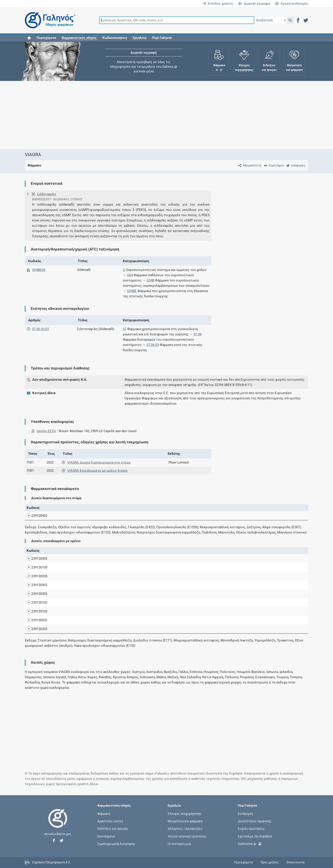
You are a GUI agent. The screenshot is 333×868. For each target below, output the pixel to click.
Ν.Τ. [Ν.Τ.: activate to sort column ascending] (216, 508)
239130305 (35, 559)
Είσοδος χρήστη (218, 4)
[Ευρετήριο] (273, 165)
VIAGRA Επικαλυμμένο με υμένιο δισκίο (97, 471)
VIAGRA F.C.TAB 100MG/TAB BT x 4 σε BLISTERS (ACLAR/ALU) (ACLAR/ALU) (115, 585)
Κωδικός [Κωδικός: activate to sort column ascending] (33, 508)
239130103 (35, 611)
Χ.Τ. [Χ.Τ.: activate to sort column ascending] (237, 508)
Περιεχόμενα (46, 38)
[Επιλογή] (270, 20)
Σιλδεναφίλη (46, 194)
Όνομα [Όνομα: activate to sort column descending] (66, 508)
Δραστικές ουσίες (110, 821)
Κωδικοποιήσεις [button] (115, 38)
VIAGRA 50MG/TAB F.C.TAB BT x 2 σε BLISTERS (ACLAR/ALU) (104, 576)
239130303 (35, 594)
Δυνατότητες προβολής (255, 821)
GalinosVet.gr (250, 843)
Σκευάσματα (106, 836)
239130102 (35, 603)
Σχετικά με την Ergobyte (255, 836)
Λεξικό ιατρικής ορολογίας (187, 836)
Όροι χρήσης (270, 862)
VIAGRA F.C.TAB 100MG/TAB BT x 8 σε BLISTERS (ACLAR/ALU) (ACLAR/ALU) (115, 594)
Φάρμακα (104, 814)
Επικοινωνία (296, 862)
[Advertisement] (153, 115)
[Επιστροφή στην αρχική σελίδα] (58, 823)
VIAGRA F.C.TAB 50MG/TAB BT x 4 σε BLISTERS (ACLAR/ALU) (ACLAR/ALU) (114, 620)
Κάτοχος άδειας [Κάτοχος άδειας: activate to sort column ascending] (276, 508)
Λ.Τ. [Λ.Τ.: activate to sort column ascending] (258, 508)
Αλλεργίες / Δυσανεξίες (185, 829)
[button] (290, 20)
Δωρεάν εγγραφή (254, 4)
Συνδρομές (246, 814)
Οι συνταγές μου (179, 844)
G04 (130, 275)
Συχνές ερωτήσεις (251, 829)
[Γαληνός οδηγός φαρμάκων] (49, 20)
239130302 (35, 585)
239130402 (35, 516)
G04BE (132, 291)
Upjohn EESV (46, 431)
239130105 (35, 567)
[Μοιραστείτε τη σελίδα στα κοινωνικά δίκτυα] (249, 165)
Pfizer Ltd (283, 559)
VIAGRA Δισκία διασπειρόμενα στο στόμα (99, 462)
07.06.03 (153, 345)
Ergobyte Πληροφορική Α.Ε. (52, 862)
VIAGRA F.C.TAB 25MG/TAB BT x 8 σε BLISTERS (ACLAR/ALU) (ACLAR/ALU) (114, 611)
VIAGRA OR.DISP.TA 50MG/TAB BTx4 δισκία (99, 516)
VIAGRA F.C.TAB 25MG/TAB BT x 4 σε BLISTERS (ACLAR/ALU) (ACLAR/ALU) (114, 603)
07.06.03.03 (40, 329)
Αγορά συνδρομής (292, 4)
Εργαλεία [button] (139, 38)
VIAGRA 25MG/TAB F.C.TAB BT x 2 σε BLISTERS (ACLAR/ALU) (104, 567)
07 (125, 329)
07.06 (198, 334)
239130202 (35, 620)
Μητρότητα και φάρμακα (185, 821)
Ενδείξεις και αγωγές (113, 829)
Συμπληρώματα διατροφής (116, 844)
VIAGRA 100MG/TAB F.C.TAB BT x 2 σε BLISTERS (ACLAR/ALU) (105, 559)
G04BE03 (39, 270)
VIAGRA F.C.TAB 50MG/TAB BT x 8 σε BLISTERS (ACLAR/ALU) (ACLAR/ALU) (114, 629)
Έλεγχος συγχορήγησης (185, 814)
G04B (150, 280)
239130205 (35, 576)
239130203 (35, 629)
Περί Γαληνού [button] (162, 38)
